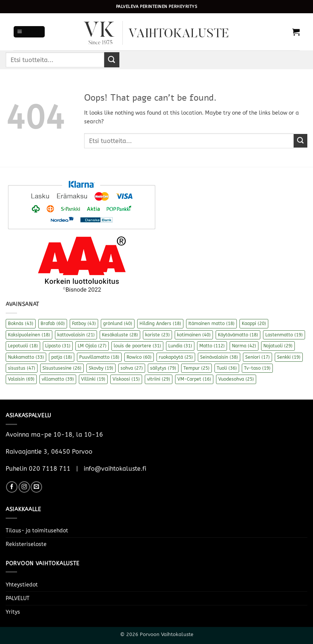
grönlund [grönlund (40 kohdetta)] (118, 324)
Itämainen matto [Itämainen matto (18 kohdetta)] (211, 324)
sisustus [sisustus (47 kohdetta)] (22, 368)
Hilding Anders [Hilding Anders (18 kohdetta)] (160, 324)
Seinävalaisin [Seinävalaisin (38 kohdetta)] (219, 357)
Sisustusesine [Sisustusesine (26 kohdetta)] (62, 368)
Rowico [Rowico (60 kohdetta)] (139, 357)
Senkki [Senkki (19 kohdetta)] (289, 357)
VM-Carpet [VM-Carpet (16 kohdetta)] (194, 379)
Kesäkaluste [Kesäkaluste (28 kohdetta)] (120, 335)
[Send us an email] (36, 487)
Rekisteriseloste (26, 544)
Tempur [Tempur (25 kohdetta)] (196, 368)
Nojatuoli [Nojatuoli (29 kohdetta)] (278, 346)
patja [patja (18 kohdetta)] (62, 357)
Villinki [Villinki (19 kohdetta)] (93, 379)
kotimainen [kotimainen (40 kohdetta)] (194, 335)
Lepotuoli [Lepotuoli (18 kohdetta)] (23, 346)
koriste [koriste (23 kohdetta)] (157, 335)
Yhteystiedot (22, 585)
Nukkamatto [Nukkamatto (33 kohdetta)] (26, 357)
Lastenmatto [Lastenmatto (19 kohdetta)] (284, 335)
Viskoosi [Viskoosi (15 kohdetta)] (126, 379)
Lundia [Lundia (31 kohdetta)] (180, 346)
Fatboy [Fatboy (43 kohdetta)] (84, 324)
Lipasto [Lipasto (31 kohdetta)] (58, 346)
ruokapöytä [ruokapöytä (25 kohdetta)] (176, 357)
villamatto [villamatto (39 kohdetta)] (58, 379)
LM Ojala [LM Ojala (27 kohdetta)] (92, 346)
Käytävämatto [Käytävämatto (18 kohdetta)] (238, 335)
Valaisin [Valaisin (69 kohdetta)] (21, 379)
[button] (29, 32)
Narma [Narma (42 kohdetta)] (244, 346)
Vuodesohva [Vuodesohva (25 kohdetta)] (236, 379)
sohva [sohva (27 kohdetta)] (132, 368)
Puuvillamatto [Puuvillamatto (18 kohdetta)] (99, 357)
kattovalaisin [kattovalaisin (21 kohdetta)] (76, 335)
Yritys (13, 612)
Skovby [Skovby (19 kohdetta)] (101, 368)
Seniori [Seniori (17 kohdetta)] (257, 357)
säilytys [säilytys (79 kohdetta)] (163, 368)
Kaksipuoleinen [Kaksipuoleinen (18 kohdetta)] (29, 335)
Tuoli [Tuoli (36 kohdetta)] (227, 368)
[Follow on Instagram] (24, 487)
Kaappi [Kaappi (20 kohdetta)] (254, 324)
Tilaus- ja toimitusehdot (37, 531)
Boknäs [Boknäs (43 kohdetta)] (21, 324)
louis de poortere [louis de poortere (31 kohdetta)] (137, 346)
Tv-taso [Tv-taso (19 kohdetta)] (257, 368)
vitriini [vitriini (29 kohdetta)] (159, 379)
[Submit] (112, 60)
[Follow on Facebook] (12, 487)
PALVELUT (18, 598)
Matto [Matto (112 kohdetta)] (212, 346)
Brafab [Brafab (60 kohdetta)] (53, 324)
